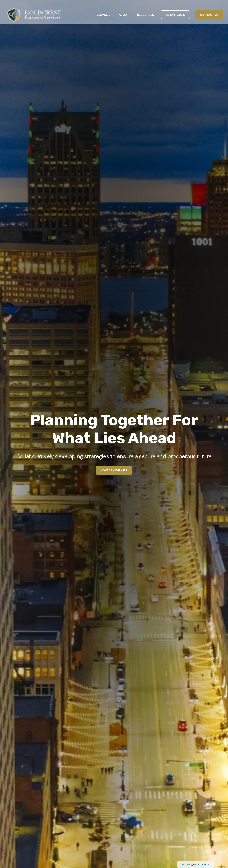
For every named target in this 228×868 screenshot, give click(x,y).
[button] (104, 10)
